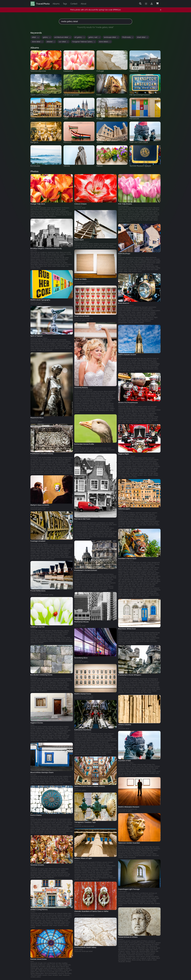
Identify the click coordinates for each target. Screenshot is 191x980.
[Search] (140, 4)
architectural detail (63, 37)
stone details (105, 42)
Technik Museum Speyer (39, 338)
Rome (76, 789)
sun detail (64, 42)
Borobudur (34, 677)
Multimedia (128, 37)
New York (34, 251)
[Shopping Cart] (157, 4)
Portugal (33, 775)
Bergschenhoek (36, 593)
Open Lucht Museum (82, 242)
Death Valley (79, 950)
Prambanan (34, 456)
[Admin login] (152, 4)
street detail (142, 37)
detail (35, 37)
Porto (32, 818)
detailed (51, 42)
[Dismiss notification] (161, 10)
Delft (120, 256)
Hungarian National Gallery (84, 42)
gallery (47, 37)
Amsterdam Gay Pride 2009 (83, 390)
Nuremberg (78, 660)
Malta (120, 631)
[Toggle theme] (146, 4)
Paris (32, 961)
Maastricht (34, 420)
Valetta (121, 511)
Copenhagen (123, 891)
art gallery (80, 37)
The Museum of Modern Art (84, 282)
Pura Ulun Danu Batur (126, 561)
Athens (121, 727)
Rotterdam (78, 446)
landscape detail (111, 37)
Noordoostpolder (36, 206)
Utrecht (33, 629)
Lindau (33, 912)
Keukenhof (78, 206)
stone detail (37, 42)
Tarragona (78, 825)
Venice (33, 867)
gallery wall (94, 37)
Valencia (121, 845)
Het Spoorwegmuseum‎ (126, 306)
